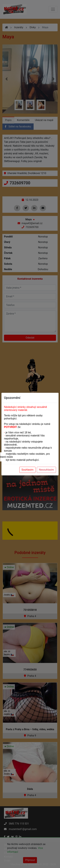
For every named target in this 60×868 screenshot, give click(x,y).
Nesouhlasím (46, 470)
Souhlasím (27, 470)
